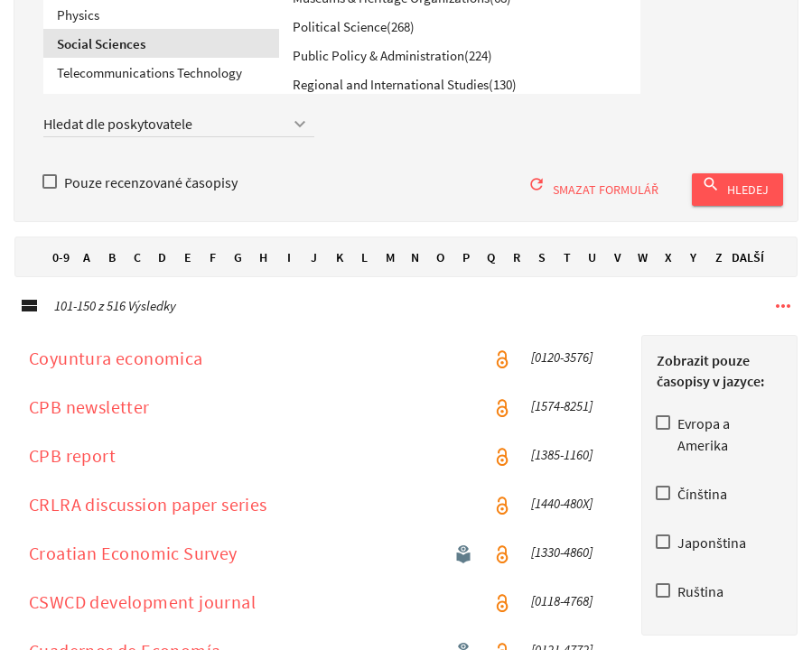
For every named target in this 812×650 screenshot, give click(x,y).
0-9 (61, 276)
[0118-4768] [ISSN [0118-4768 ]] (562, 620)
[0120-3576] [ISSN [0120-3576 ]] (562, 376)
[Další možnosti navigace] (783, 325)
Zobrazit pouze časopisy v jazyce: (710, 390)
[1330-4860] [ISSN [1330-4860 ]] (562, 571)
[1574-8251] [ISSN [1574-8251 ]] (562, 425)
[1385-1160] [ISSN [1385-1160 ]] (562, 474)
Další (748, 276)
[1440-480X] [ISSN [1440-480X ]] (562, 523)
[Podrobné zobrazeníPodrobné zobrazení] (29, 325)
